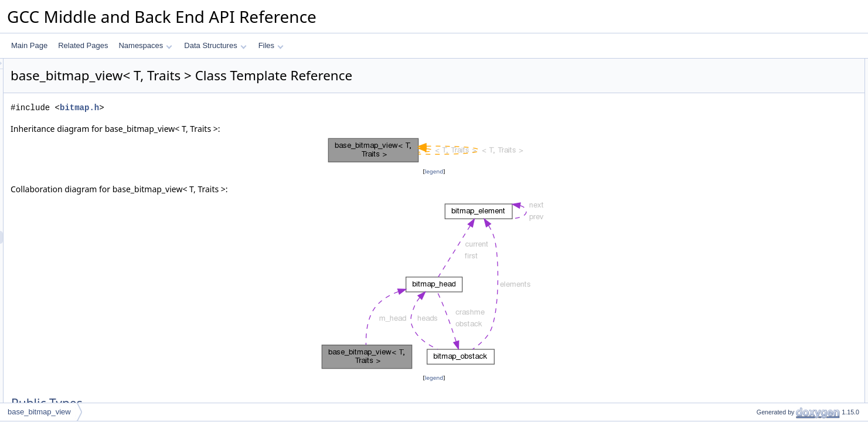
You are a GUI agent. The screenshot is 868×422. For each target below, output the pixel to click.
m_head (759, 168)
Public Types (757, 65)
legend (436, 171)
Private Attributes (764, 155)
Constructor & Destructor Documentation (801, 220)
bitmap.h (226, 108)
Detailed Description (769, 181)
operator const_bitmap (782, 117)
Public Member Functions (777, 91)
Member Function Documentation (789, 258)
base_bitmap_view (776, 104)
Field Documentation (770, 284)
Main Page (29, 45)
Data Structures (215, 45)
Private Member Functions (778, 130)
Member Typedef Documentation (788, 194)
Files (271, 45)
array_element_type (778, 78)
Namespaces (145, 45)
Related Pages (83, 45)
